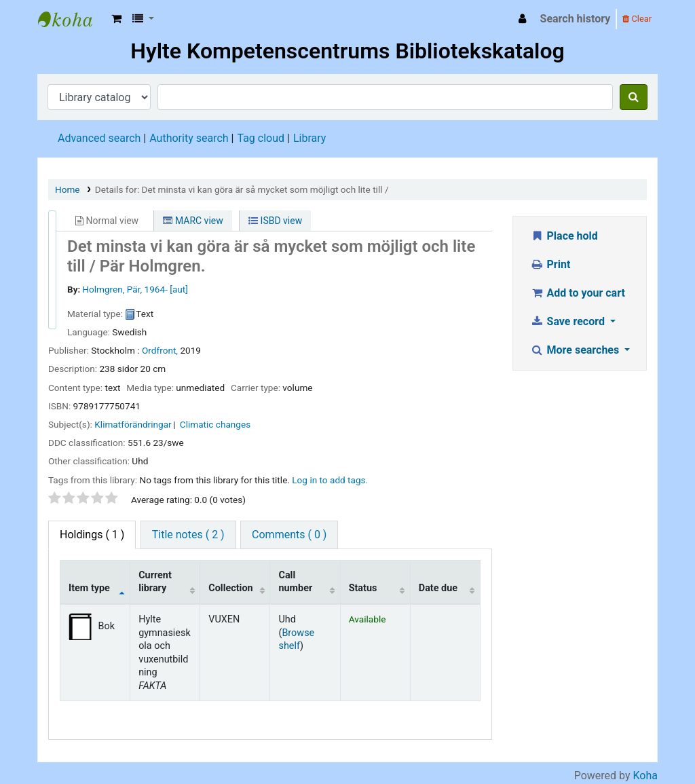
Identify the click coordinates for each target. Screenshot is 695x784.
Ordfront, (160, 350)
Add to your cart (578, 293)
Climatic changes (215, 424)
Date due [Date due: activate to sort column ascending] (438, 588)
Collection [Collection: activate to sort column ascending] (230, 588)
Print (550, 264)
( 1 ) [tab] (92, 535)
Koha (645, 776)
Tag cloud (261, 138)
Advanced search (99, 138)
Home (68, 189)
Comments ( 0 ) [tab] (289, 535)
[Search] (634, 97)
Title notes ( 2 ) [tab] (188, 535)
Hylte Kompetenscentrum (72, 19)
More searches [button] (576, 350)
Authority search (189, 138)
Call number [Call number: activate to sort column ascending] (295, 582)
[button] (116, 19)
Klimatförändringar (133, 424)
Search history (576, 19)
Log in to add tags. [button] (330, 480)
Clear (637, 19)
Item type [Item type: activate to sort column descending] (89, 588)
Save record (569, 321)
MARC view (193, 221)
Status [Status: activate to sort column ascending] (363, 588)
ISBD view (275, 221)
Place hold (564, 236)
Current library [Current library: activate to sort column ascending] (155, 582)
